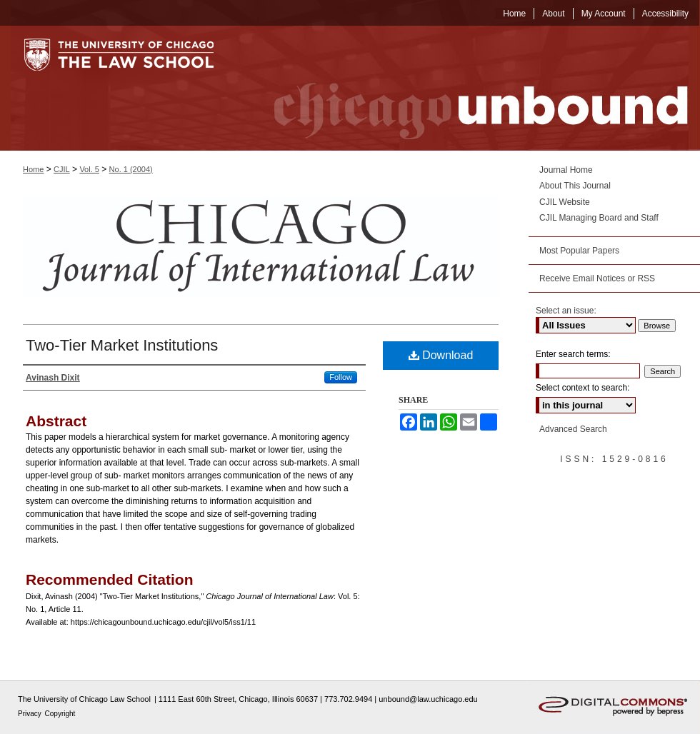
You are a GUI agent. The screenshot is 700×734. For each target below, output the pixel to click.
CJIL (62, 169)
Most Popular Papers (579, 251)
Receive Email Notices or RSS (597, 278)
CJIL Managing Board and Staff (599, 218)
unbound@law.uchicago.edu (428, 699)
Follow (341, 377)
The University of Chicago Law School (84, 699)
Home (33, 169)
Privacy (31, 714)
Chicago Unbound (468, 88)
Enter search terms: (573, 354)
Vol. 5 (89, 169)
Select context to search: (582, 388)
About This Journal (575, 186)
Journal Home (566, 170)
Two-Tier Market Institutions (122, 345)
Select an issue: (566, 311)
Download (441, 355)
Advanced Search (573, 429)
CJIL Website (565, 202)
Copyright (60, 714)
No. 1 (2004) (131, 169)
